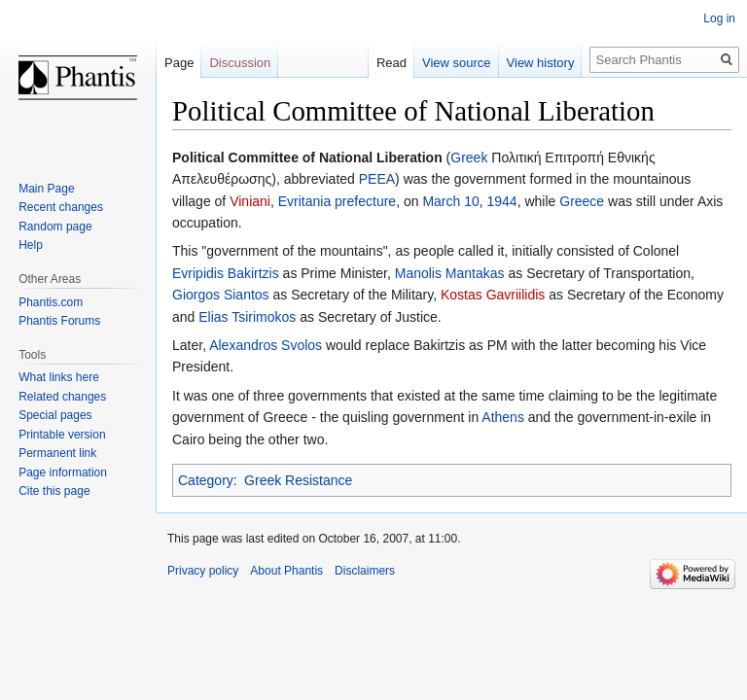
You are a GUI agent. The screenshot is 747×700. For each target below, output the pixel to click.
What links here (59, 377)
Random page (55, 227)
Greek (469, 157)
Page (179, 63)
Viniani (250, 201)
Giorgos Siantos (221, 295)
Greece (582, 201)
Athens (503, 417)
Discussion (240, 63)
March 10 (450, 201)
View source (457, 63)
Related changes (62, 397)
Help (31, 245)
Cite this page (54, 491)
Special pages (55, 415)
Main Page (46, 189)
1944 (502, 201)
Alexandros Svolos (266, 345)
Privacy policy (203, 571)
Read (391, 63)
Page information (63, 472)
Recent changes (61, 207)
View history (541, 63)
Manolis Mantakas (450, 273)
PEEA (377, 179)
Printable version (62, 435)
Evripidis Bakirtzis (226, 273)
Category (206, 480)
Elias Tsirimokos (247, 317)
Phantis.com (51, 302)
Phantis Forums (59, 321)
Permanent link (57, 453)
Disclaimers (365, 571)
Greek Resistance (298, 480)
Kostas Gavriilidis (493, 295)
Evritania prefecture (337, 201)
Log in (719, 18)
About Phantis (286, 571)
